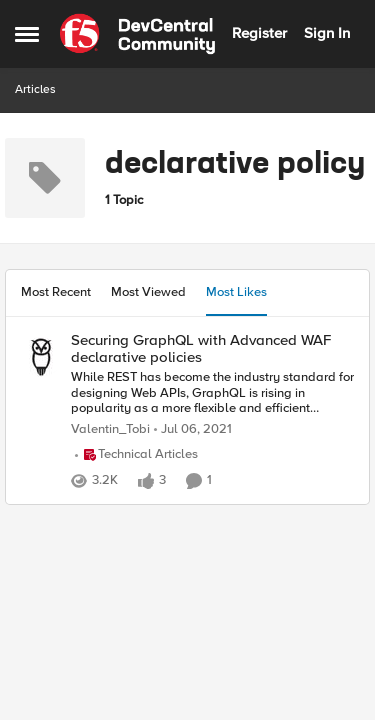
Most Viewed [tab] (148, 292)
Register (259, 33)
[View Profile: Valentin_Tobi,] (41, 357)
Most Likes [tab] (236, 292)
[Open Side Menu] (27, 34)
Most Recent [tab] (56, 292)
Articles (35, 89)
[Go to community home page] (137, 34)
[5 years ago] (193, 430)
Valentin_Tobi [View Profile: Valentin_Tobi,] (110, 429)
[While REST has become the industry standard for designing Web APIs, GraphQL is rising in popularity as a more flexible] (212, 393)
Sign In (327, 33)
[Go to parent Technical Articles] (136, 455)
